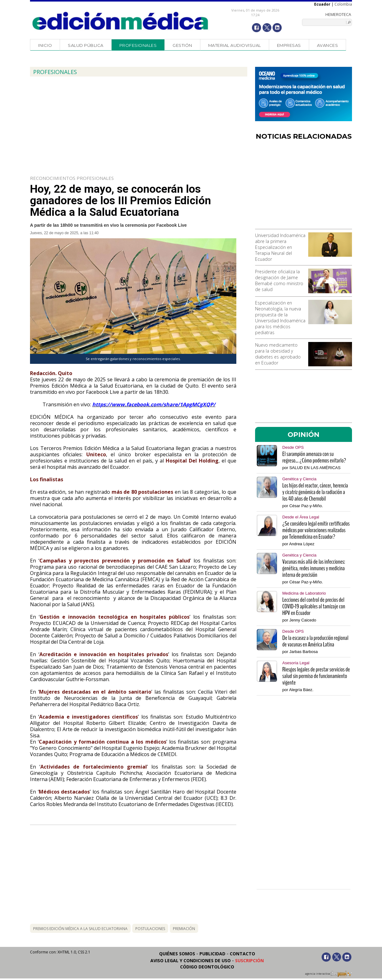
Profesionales (138, 45)
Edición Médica (121, 21)
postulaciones (150, 929)
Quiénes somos (177, 954)
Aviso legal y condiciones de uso (191, 960)
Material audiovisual (235, 45)
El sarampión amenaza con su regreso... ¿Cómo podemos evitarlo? (314, 457)
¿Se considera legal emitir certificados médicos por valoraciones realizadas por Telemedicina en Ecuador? (316, 530)
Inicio (45, 45)
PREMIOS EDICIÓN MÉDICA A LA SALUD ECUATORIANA (80, 929)
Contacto (242, 954)
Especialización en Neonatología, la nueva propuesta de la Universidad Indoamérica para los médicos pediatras (280, 318)
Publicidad (212, 954)
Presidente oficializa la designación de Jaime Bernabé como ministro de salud (279, 280)
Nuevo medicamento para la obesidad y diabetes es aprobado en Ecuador (278, 354)
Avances (328, 45)
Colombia (343, 4)
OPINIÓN (304, 434)
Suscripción (249, 960)
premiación (184, 929)
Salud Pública (86, 45)
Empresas (289, 45)
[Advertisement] (304, 187)
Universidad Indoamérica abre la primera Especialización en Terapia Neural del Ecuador (280, 247)
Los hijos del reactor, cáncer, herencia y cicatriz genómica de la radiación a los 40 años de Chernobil (315, 492)
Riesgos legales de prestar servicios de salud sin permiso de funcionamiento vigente (316, 676)
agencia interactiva (329, 975)
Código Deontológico (207, 967)
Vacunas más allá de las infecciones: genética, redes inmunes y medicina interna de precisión (314, 568)
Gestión (182, 45)
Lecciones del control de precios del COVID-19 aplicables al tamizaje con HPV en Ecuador (314, 606)
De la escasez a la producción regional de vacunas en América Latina (315, 641)
